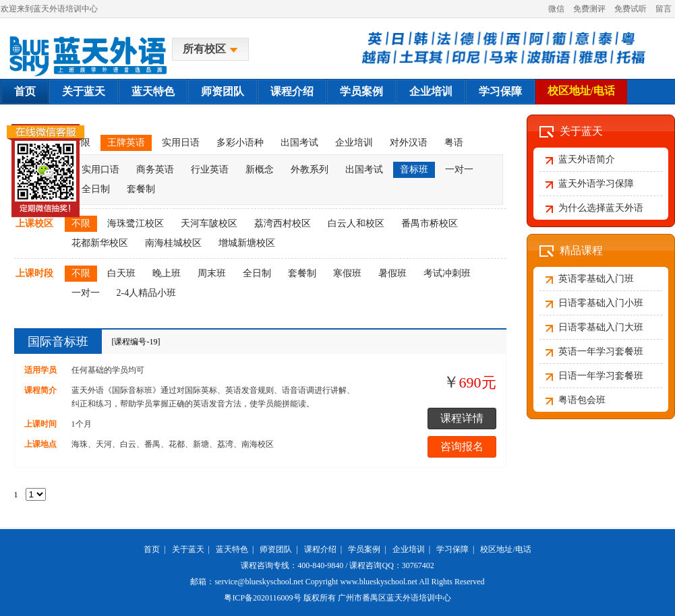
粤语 (454, 143)
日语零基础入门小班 (601, 303)
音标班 (414, 170)
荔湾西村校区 (283, 223)
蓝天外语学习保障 (596, 184)
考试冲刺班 (447, 273)
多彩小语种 (240, 143)
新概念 (260, 170)
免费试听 (630, 9)
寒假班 (347, 273)
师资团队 (223, 91)
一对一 (459, 170)
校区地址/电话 (581, 91)
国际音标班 (58, 342)
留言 (664, 9)
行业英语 (210, 170)
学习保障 (500, 91)
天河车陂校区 (209, 223)
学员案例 (361, 91)
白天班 (121, 273)
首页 (25, 91)
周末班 (212, 273)
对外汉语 (409, 143)
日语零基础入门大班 (601, 327)
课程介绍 (292, 91)
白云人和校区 (356, 223)
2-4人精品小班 (147, 293)
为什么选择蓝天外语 (601, 208)
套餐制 (141, 189)
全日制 (257, 273)
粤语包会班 (582, 400)
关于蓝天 (84, 91)
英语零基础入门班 (596, 279)
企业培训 (431, 91)
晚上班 (167, 273)
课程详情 (462, 418)
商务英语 (155, 170)
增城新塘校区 (247, 243)
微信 (556, 9)
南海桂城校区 (173, 243)
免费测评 (589, 9)
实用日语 (181, 143)
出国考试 (299, 143)
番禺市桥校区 (430, 223)
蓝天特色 (153, 91)
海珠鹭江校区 (136, 223)
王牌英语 (126, 143)
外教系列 (310, 170)
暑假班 (392, 273)
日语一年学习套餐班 (601, 376)
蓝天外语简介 (587, 159)
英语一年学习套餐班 (601, 351)
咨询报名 (462, 446)
